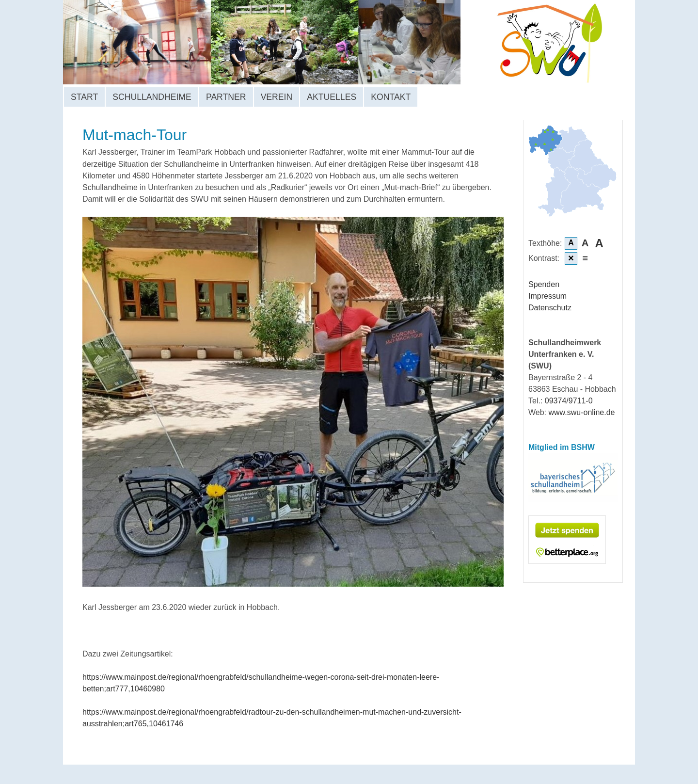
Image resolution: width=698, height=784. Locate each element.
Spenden (544, 284)
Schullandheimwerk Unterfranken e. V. (301, 42)
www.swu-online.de (582, 412)
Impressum (547, 296)
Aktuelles (332, 97)
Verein (277, 97)
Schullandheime (152, 97)
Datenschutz (550, 308)
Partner (226, 97)
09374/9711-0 (569, 401)
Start (84, 97)
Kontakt (391, 97)
